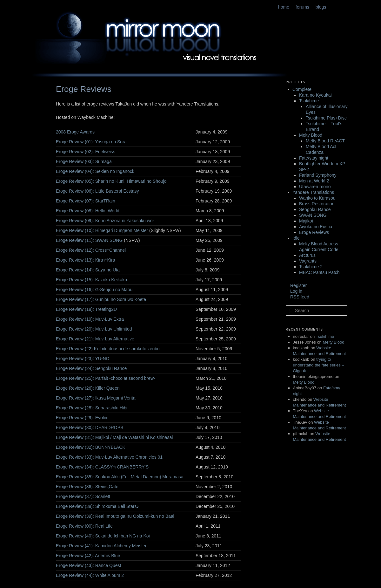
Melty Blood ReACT (325, 141)
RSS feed (300, 297)
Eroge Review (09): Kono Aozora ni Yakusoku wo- (105, 221)
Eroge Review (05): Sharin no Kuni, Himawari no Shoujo (111, 181)
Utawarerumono (315, 187)
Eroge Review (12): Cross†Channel (91, 250)
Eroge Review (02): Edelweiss (86, 152)
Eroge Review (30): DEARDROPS (90, 427)
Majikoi (306, 221)
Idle (296, 238)
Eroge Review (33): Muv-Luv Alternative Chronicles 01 (109, 457)
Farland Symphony (318, 175)
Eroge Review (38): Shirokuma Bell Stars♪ (97, 506)
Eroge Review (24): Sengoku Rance (91, 368)
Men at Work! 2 (314, 181)
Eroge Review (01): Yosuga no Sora (91, 142)
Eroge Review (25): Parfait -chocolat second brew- (106, 378)
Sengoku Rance (315, 209)
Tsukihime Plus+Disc (326, 118)
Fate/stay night (314, 158)
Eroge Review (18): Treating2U (86, 309)
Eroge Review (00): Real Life (84, 526)
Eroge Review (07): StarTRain (86, 201)
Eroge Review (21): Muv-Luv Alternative (95, 339)
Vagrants (308, 261)
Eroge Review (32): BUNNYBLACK (91, 447)
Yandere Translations (313, 192)
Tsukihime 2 (311, 267)
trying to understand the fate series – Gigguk (319, 365)
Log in (296, 291)
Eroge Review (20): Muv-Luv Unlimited (94, 329)
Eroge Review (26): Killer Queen (88, 388)
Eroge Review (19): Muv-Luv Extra (90, 319)
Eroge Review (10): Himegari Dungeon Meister (102, 230)
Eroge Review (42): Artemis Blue (88, 556)
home (284, 7)
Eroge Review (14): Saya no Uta (88, 270)
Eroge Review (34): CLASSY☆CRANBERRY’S (102, 467)
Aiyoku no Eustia (316, 227)
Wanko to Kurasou (317, 198)
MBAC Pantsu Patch (319, 272)
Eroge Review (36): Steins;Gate (87, 487)
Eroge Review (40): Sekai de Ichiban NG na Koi (103, 536)
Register (298, 285)
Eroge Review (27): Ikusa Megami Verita (96, 398)
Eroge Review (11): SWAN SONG (89, 240)
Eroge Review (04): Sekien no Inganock (95, 171)
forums (302, 7)
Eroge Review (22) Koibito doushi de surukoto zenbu (108, 349)
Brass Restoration (317, 204)
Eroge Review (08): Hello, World (88, 211)
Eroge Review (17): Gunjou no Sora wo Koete (101, 299)
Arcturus (307, 255)
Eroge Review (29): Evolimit (83, 418)
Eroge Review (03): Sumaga (84, 161)
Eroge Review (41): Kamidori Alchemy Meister (101, 546)
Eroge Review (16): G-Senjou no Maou (94, 290)
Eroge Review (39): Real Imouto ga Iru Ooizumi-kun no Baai (115, 516)
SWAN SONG (313, 215)
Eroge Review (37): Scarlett (83, 496)
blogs (321, 7)
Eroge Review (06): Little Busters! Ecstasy (97, 191)
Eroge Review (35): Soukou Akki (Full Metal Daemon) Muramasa (120, 477)
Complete (302, 89)
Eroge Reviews (314, 232)
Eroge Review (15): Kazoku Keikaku (91, 280)
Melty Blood (311, 135)
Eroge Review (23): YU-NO (83, 359)
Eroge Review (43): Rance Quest (88, 565)
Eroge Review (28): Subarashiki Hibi (92, 408)
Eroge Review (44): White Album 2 (90, 575)
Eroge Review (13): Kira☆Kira (86, 260)
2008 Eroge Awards (75, 132)
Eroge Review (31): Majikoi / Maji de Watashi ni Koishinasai (114, 437)
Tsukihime (309, 101)
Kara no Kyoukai (315, 95)
